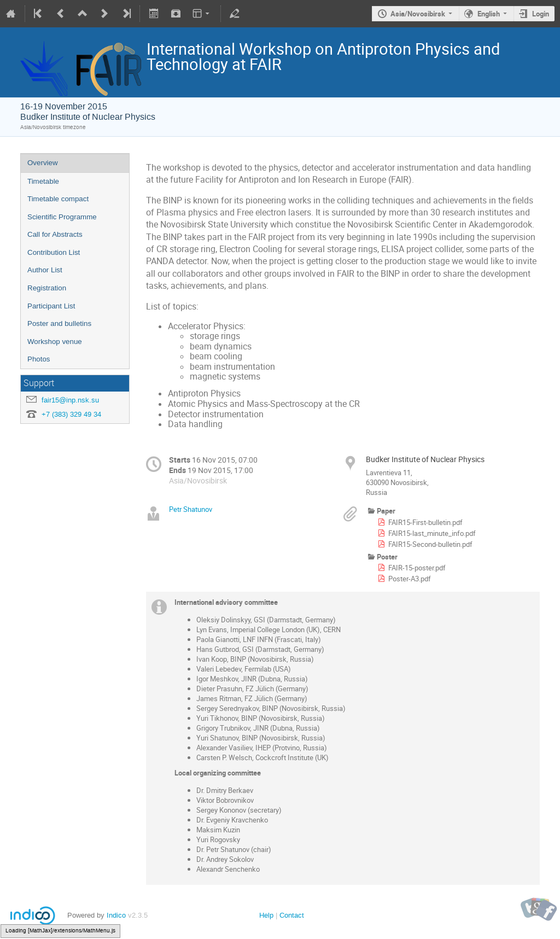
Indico (116, 915)
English (489, 14)
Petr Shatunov (191, 509)
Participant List (51, 306)
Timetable (43, 181)
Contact (292, 915)
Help (266, 915)
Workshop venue (55, 342)
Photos (39, 359)
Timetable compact (58, 199)
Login (541, 14)
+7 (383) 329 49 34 (71, 414)
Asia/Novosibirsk (418, 14)
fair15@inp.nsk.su (70, 400)
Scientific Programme (62, 217)
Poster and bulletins (59, 323)
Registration (47, 288)
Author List (45, 270)
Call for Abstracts (55, 234)
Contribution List (54, 252)
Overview (43, 163)
